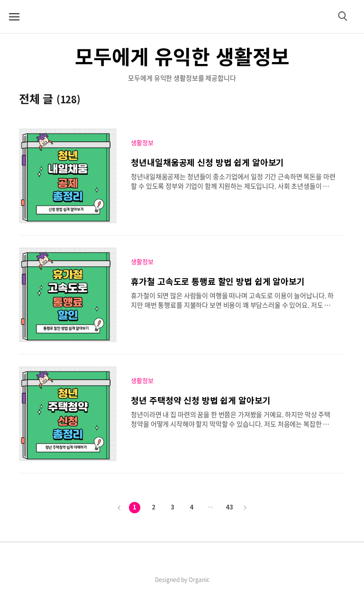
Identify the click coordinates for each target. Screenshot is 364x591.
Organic (199, 580)
